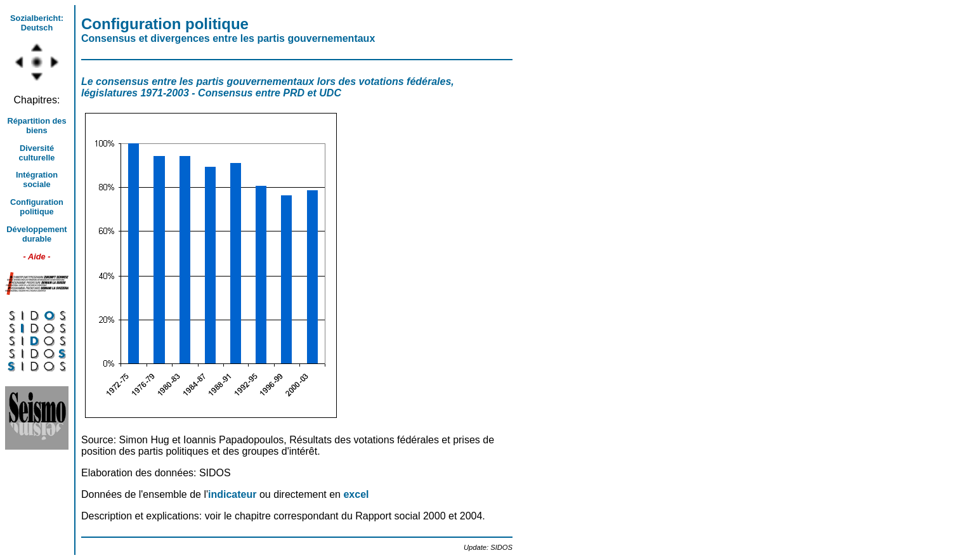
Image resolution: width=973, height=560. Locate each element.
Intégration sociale (37, 179)
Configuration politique (37, 207)
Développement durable (36, 234)
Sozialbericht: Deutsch (37, 23)
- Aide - (37, 257)
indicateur (234, 494)
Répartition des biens (36, 126)
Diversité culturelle (37, 153)
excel (356, 494)
